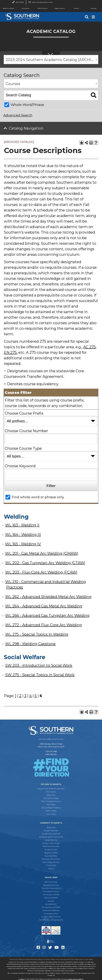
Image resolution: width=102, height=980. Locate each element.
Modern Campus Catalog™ (76, 979)
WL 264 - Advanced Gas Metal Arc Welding (44, 606)
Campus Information (51, 859)
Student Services (51, 831)
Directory (91, 9)
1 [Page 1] (16, 696)
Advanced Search (18, 115)
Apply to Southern (7, 9)
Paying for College (51, 798)
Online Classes (41, 9)
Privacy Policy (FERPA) (51, 907)
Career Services (51, 840)
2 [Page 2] (20, 696)
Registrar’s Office (51, 853)
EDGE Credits (51, 811)
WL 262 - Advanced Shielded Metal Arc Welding (48, 597)
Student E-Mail (51, 850)
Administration (51, 882)
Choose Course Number (26, 431)
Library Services (58, 9)
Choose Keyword (20, 466)
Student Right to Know (51, 917)
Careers (51, 901)
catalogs (22, 979)
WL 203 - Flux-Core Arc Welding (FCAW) (41, 572)
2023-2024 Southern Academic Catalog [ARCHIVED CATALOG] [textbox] (52, 60)
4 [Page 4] (30, 696)
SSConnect (51, 795)
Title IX (51, 869)
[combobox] (51, 60)
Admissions (51, 792)
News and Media (51, 898)
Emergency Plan (51, 914)
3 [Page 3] (25, 696)
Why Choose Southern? (51, 801)
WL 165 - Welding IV (23, 544)
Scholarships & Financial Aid (51, 837)
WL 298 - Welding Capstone (30, 644)
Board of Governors (51, 885)
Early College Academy (51, 808)
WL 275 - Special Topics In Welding (37, 634)
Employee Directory (51, 891)
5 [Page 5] (36, 696)
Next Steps (51, 805)
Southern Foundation (51, 888)
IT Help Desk (51, 865)
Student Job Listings (51, 843)
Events (73, 9)
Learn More (51, 814)
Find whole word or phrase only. (38, 497)
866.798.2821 (17, 2)
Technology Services (51, 862)
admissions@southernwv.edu (40, 2)
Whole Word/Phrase (27, 105)
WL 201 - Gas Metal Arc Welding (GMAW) (42, 553)
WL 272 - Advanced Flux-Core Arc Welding (43, 625)
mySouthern (25, 8)
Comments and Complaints (51, 920)
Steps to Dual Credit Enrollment (51, 789)
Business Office (51, 856)
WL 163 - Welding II (22, 525)
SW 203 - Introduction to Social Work (39, 665)
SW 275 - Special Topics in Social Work (40, 675)
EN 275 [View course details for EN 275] (10, 352)
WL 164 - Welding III (23, 535)
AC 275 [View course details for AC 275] (89, 347)
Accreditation (51, 904)
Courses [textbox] (13, 84)
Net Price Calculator (51, 846)
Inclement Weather (51, 911)
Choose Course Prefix (24, 413)
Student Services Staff (51, 834)
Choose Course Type (23, 448)
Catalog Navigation (26, 128)
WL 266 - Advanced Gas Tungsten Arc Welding (47, 616)
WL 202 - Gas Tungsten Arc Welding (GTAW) (45, 563)
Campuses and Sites (51, 895)
